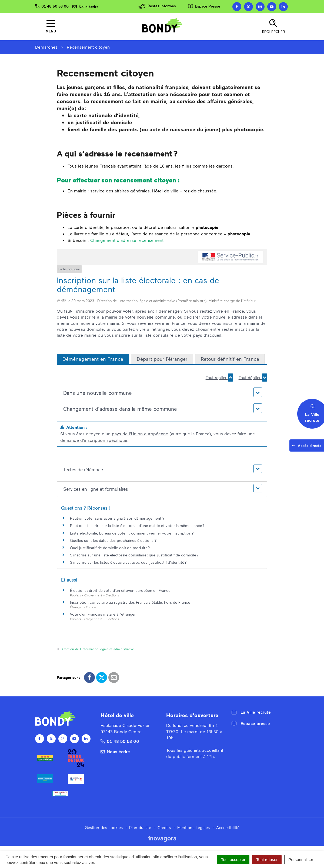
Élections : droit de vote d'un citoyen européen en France (120, 590)
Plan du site (140, 827)
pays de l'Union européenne (140, 434)
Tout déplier (253, 378)
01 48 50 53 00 (120, 741)
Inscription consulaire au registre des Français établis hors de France (130, 602)
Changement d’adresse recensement (127, 240)
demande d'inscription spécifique (94, 440)
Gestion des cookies (104, 827)
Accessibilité (228, 827)
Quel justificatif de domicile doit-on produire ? (110, 548)
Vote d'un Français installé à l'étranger (103, 614)
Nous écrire (115, 751)
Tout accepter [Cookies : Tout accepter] (233, 859)
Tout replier (219, 378)
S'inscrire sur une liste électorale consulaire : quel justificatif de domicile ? (134, 555)
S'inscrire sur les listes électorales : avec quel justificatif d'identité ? (128, 562)
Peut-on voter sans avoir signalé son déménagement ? (117, 518)
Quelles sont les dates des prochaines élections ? (113, 540)
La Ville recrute (251, 712)
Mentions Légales (193, 827)
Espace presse (251, 723)
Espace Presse (204, 6)
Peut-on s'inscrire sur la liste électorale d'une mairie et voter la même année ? (137, 525)
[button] (162, 393)
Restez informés (157, 6)
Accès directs (308, 447)
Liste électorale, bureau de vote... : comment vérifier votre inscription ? (132, 533)
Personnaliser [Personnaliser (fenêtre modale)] (301, 859)
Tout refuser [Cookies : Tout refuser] (267, 859)
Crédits (164, 827)
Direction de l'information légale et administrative (97, 649)
